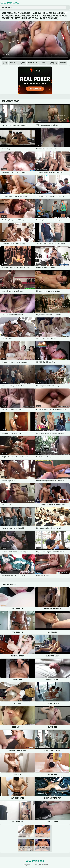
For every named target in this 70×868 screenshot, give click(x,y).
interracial (33, 63)
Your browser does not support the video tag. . (35, 40)
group (44, 63)
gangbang (54, 63)
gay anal (22, 63)
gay (6, 63)
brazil (64, 63)
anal (13, 63)
